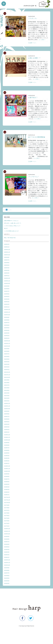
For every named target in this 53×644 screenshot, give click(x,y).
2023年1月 (7, 338)
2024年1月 (7, 307)
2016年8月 (7, 539)
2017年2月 (7, 523)
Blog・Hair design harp (10, 238)
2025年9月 (7, 257)
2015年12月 (7, 560)
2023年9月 (7, 317)
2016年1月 (7, 557)
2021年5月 (7, 390)
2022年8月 (7, 351)
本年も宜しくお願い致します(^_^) (13, 223)
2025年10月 (7, 255)
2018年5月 (7, 484)
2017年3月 (7, 521)
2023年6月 (7, 325)
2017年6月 (7, 513)
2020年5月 (7, 422)
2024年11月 (7, 281)
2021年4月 (7, 393)
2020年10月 (7, 409)
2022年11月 (7, 343)
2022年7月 (7, 354)
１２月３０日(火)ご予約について (12, 226)
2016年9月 (7, 536)
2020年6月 (7, 419)
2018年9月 (7, 474)
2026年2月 (7, 244)
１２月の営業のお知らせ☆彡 (11, 231)
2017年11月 (7, 500)
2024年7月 (7, 291)
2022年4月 (7, 362)
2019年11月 (7, 437)
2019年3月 (7, 458)
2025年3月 (7, 270)
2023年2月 (7, 336)
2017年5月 (7, 516)
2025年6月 (7, 263)
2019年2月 (7, 461)
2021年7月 (7, 385)
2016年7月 (7, 542)
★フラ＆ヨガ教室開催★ (37, 137)
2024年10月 (7, 283)
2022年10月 (7, 346)
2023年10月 (7, 315)
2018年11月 (7, 469)
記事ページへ (33, 43)
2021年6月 (7, 388)
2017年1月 (7, 526)
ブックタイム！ (34, 177)
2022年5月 (7, 359)
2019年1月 (7, 463)
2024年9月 (7, 286)
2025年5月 (7, 265)
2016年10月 (7, 534)
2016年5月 (7, 547)
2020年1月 (7, 432)
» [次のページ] (11, 210)
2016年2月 (7, 555)
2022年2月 (7, 367)
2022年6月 (7, 357)
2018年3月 (7, 490)
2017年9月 (7, 505)
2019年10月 (7, 440)
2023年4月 (7, 330)
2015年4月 (7, 581)
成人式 (6, 228)
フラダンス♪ (33, 18)
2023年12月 (7, 310)
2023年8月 (7, 320)
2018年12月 (7, 466)
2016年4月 (7, 550)
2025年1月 (7, 276)
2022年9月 (7, 349)
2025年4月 (7, 268)
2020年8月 (7, 414)
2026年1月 (7, 247)
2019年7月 (7, 448)
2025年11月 (7, 252)
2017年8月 (7, 508)
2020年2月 (7, 430)
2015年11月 (7, 563)
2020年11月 (7, 406)
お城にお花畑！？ (34, 58)
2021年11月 (7, 375)
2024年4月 (7, 299)
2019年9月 (7, 443)
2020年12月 (7, 403)
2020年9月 (7, 411)
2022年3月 (7, 364)
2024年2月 (7, 304)
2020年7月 (7, 417)
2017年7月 (7, 510)
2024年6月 (7, 294)
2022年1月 (7, 370)
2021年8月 (7, 383)
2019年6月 (7, 450)
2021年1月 (7, 401)
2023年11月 (7, 312)
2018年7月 (7, 479)
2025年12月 (7, 250)
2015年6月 (7, 576)
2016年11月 (7, 531)
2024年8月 (7, 289)
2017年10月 (7, 503)
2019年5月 (7, 453)
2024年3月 (7, 302)
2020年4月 (7, 424)
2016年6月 (7, 544)
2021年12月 (7, 372)
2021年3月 (7, 396)
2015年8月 (7, 570)
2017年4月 (7, 518)
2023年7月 (7, 323)
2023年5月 (7, 328)
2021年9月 (7, 380)
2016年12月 (7, 529)
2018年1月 (7, 495)
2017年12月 (7, 497)
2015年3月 (7, 583)
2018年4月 (7, 487)
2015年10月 (7, 565)
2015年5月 (7, 578)
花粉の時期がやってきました (11, 221)
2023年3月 (7, 333)
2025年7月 (7, 260)
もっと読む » (42, 40)
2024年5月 (7, 297)
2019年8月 (7, 445)
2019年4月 (7, 456)
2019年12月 (7, 435)
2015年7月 (7, 573)
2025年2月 (7, 273)
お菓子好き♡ (33, 98)
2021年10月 (7, 377)
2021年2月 (7, 398)
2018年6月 (7, 482)
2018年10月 (7, 471)
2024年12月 (7, 278)
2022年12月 (7, 341)
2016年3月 (7, 552)
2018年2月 (7, 492)
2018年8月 (7, 476)
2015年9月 (7, 568)
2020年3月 (7, 427)
